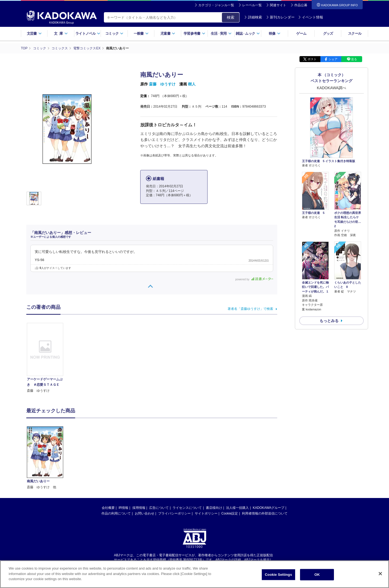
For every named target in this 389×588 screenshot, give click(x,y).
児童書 (168, 33)
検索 (231, 17)
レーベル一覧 (252, 5)
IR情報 (123, 456)
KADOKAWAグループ (269, 456)
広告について (159, 456)
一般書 (141, 33)
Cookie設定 (230, 462)
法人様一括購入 (237, 456)
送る (354, 59)
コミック (114, 33)
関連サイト (278, 5)
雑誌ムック (248, 33)
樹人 (192, 84)
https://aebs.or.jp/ (175, 513)
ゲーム (301, 33)
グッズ (328, 33)
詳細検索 (253, 17)
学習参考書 (194, 33)
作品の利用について (116, 462)
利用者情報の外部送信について (265, 462)
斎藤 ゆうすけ (162, 84)
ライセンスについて (187, 456)
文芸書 (34, 33)
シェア (333, 59)
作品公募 (301, 5)
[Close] (380, 575)
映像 (275, 33)
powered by (254, 279)
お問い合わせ (145, 462)
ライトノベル (88, 33)
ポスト (312, 59)
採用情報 (139, 456)
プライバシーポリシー (174, 462)
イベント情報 (311, 17)
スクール (355, 33)
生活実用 (221, 33)
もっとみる (329, 321)
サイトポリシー (206, 462)
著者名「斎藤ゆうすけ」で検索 (250, 309)
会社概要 (108, 456)
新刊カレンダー (280, 17)
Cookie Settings (278, 576)
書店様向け (214, 456)
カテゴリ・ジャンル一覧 (216, 5)
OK (317, 576)
